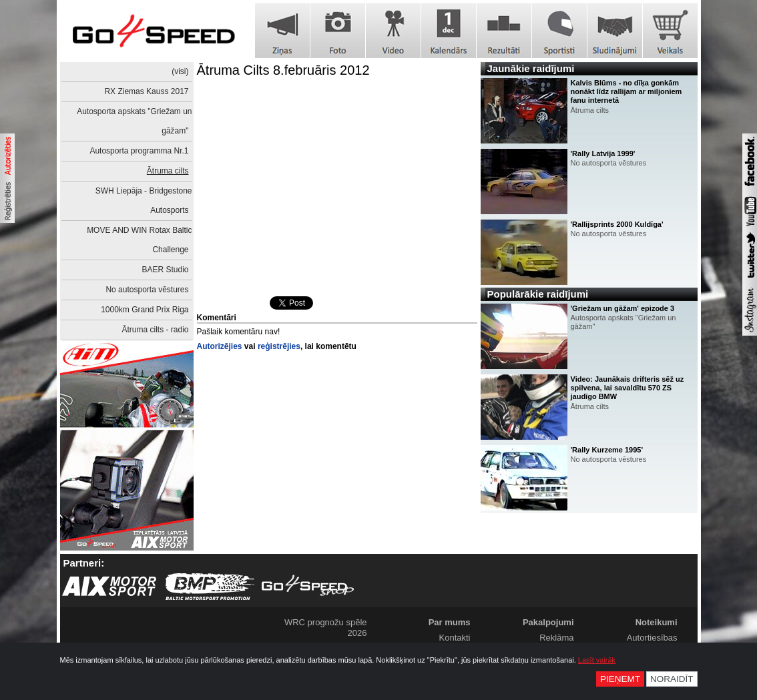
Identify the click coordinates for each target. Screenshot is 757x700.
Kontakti (455, 638)
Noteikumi (657, 622)
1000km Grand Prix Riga (145, 310)
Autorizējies (220, 346)
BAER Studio (165, 270)
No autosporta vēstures (147, 290)
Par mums (450, 622)
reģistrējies (279, 346)
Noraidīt (672, 679)
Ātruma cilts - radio (155, 330)
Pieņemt (620, 679)
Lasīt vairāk (597, 660)
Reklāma (556, 638)
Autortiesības (652, 638)
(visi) (180, 71)
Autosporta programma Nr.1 (139, 151)
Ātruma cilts (168, 171)
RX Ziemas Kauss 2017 (146, 91)
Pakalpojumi (548, 622)
